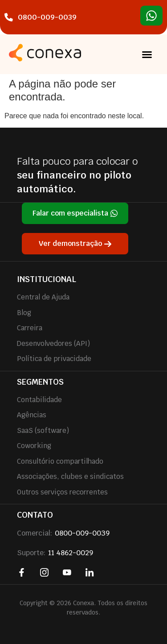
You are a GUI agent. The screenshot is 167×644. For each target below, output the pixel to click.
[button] (147, 54)
